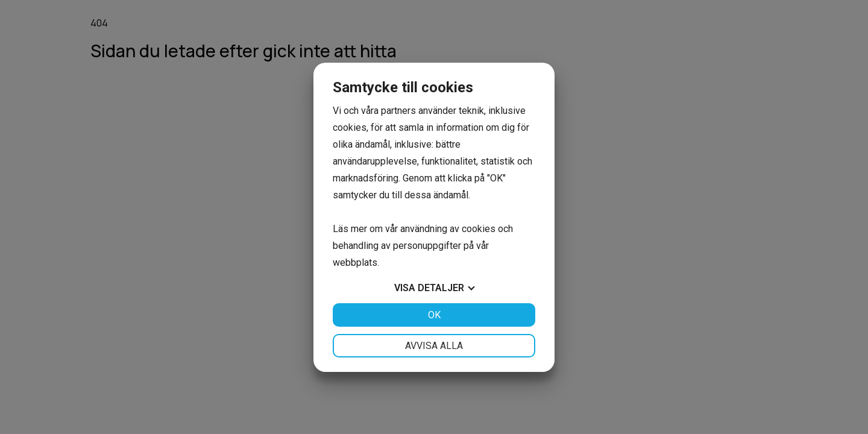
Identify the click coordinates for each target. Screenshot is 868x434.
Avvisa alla (434, 346)
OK (434, 315)
